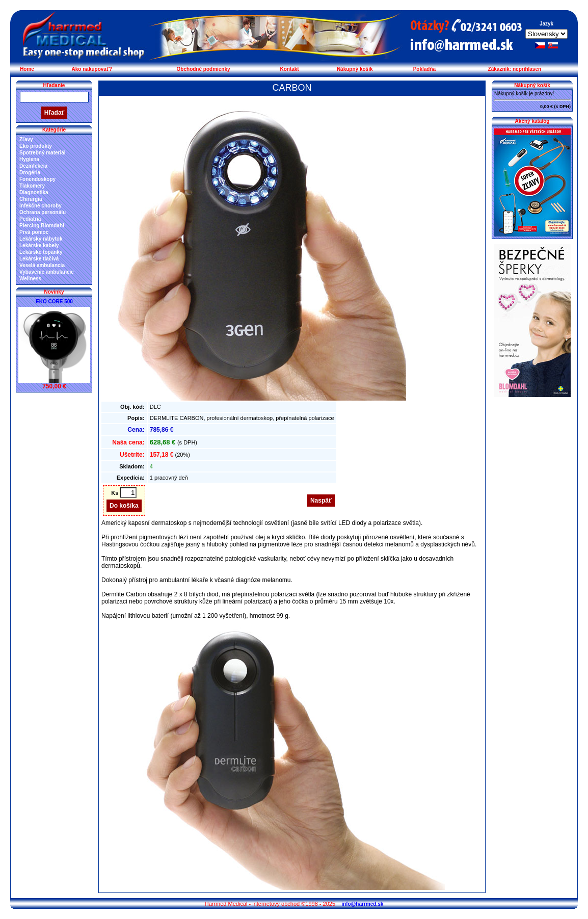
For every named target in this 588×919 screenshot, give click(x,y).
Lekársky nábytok (41, 239)
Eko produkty (36, 146)
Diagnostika (34, 192)
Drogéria (30, 173)
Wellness (30, 279)
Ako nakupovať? (92, 69)
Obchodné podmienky (204, 69)
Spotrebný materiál (43, 153)
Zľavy (26, 139)
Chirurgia (31, 199)
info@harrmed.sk (362, 904)
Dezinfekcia (33, 166)
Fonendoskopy (37, 179)
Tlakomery (32, 186)
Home (27, 69)
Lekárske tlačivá (39, 259)
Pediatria (30, 219)
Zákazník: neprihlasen (515, 69)
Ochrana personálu (43, 212)
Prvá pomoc (34, 232)
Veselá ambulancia (42, 265)
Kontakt (289, 69)
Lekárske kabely (39, 245)
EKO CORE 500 (54, 301)
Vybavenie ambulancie (47, 272)
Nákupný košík (355, 69)
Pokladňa (424, 69)
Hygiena (29, 159)
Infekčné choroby (41, 206)
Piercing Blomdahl (42, 226)
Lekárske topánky (41, 252)
